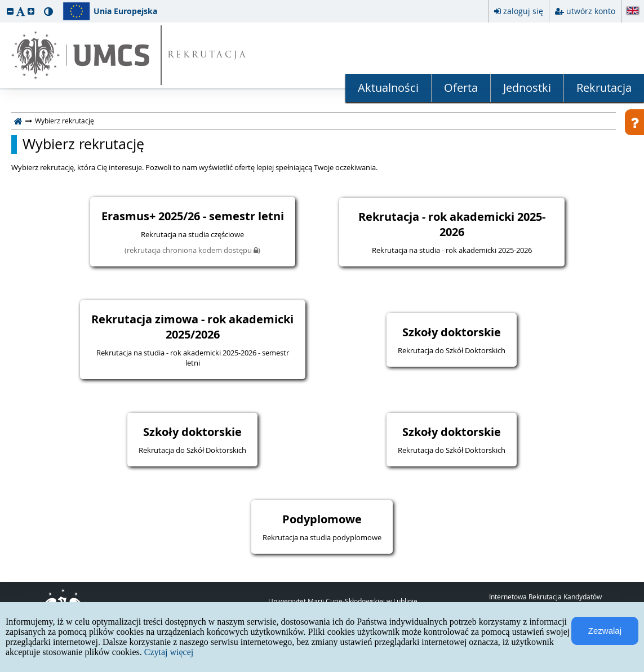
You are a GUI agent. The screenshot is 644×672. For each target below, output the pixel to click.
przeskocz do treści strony (3, 3)
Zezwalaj (605, 631)
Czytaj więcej (169, 652)
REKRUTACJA (208, 55)
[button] (10, 11)
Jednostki (527, 88)
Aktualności (388, 88)
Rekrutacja (604, 88)
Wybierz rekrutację (83, 144)
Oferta (461, 88)
